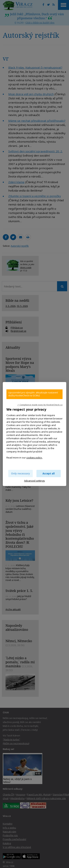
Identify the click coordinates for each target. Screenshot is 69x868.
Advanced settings (34, 481)
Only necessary (21, 474)
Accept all (49, 474)
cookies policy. (34, 458)
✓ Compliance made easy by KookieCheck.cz (40, 405)
